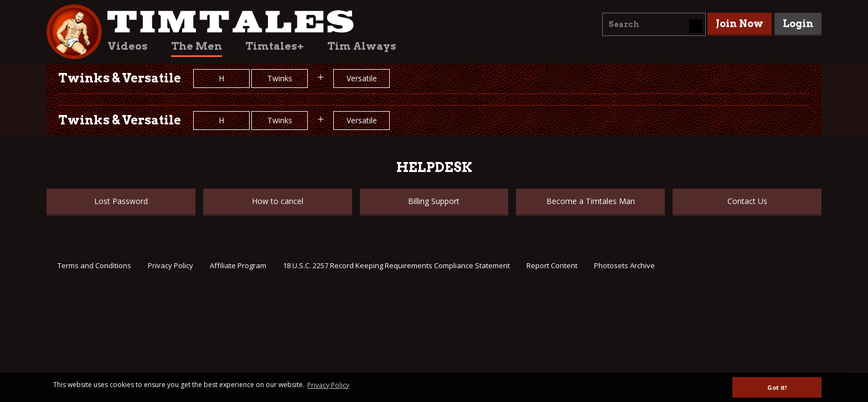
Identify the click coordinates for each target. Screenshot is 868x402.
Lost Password (121, 201)
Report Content (552, 265)
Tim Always (362, 46)
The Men (197, 46)
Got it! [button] (777, 387)
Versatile (362, 78)
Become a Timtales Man (591, 201)
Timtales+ (275, 46)
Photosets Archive (624, 265)
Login (798, 24)
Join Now (740, 24)
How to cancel (278, 201)
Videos (128, 46)
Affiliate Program (238, 265)
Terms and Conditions (94, 265)
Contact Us (747, 201)
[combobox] (654, 24)
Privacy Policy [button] (328, 385)
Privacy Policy (170, 265)
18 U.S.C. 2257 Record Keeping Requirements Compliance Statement (396, 265)
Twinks (280, 78)
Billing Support (434, 201)
